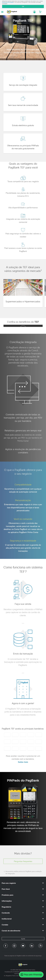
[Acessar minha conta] (33, 12)
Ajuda (23, 939)
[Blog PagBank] (40, 946)
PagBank (19, 12)
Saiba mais (23, 762)
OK (23, 6)
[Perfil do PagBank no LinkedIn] (32, 946)
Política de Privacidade (8, 2)
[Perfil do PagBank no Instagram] (14, 946)
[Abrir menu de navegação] (2, 12)
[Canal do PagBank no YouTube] (23, 946)
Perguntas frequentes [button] (23, 861)
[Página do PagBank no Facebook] (6, 946)
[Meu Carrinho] (40, 12)
